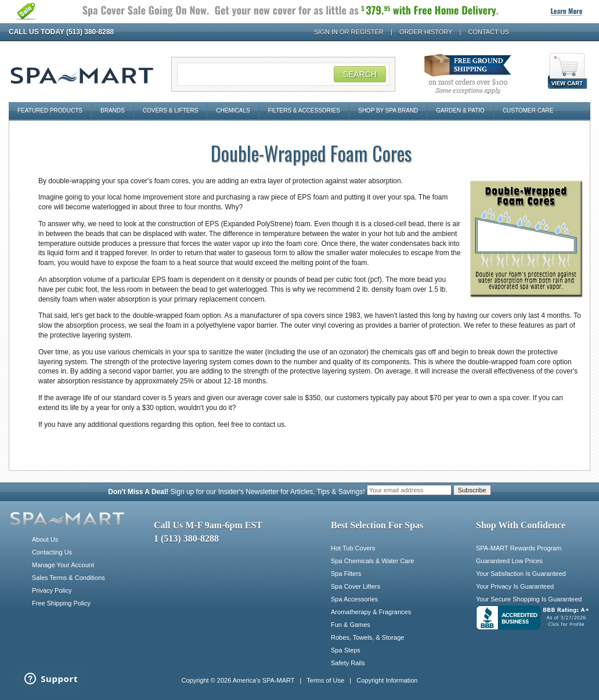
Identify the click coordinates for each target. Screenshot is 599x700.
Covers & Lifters (171, 110)
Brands (113, 110)
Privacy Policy (52, 590)
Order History (426, 32)
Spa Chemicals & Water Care (372, 561)
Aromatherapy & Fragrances (371, 612)
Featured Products (50, 110)
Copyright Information (387, 680)
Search (360, 74)
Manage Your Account (63, 565)
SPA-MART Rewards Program (519, 548)
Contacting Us (52, 552)
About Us (45, 539)
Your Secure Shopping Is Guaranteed (529, 599)
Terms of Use (325, 680)
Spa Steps (346, 650)
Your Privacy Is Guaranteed (515, 586)
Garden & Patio (460, 110)
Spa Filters (346, 574)
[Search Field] (283, 74)
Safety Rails (348, 663)
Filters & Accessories (304, 110)
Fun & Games (351, 625)
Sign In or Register (349, 32)
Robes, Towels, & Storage (367, 637)
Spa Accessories (354, 599)
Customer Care (528, 110)
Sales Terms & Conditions (68, 578)
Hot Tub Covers (353, 548)
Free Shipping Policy (61, 603)
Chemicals (233, 110)
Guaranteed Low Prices (509, 561)
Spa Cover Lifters (356, 586)
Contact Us (489, 32)
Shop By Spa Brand (388, 110)
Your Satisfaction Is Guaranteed (521, 574)
